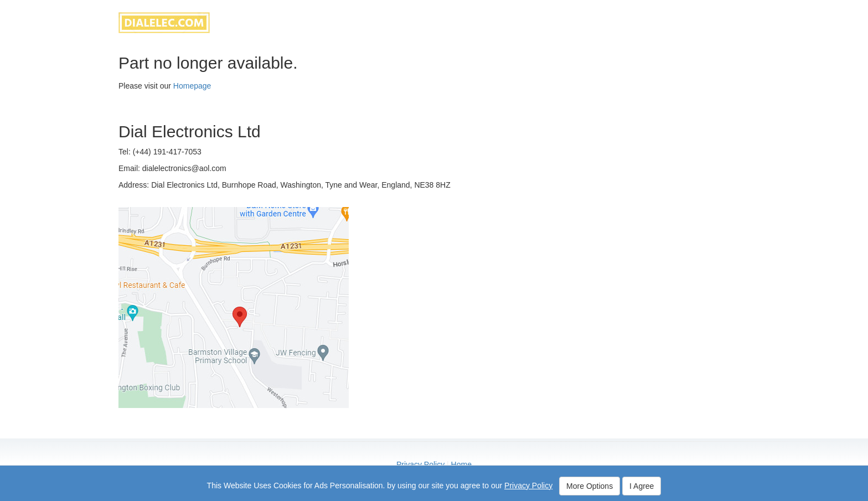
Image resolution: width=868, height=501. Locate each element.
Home (461, 464)
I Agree (642, 486)
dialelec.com (164, 23)
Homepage (192, 86)
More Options (590, 486)
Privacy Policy (420, 464)
